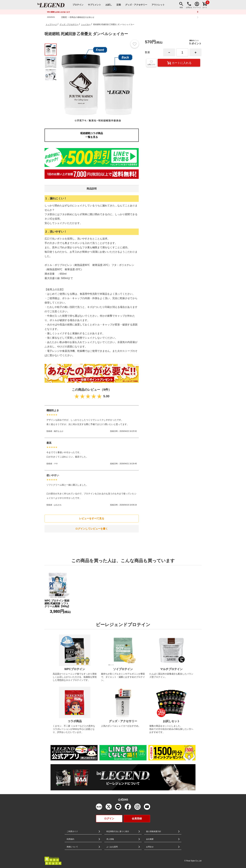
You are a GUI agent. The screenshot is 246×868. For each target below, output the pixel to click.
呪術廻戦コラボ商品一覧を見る (92, 135)
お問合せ (150, 847)
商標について (72, 847)
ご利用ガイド (72, 831)
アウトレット (158, 5)
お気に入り (151, 63)
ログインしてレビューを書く (92, 529)
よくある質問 (112, 847)
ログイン (109, 819)
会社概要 (150, 839)
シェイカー (86, 24)
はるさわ (58, 505)
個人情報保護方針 (154, 831)
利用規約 (70, 839)
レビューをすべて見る (92, 518)
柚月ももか (59, 431)
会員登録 (137, 819)
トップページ (51, 24)
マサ (56, 464)
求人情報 (110, 839)
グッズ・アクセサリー (69, 24)
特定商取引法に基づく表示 (118, 831)
